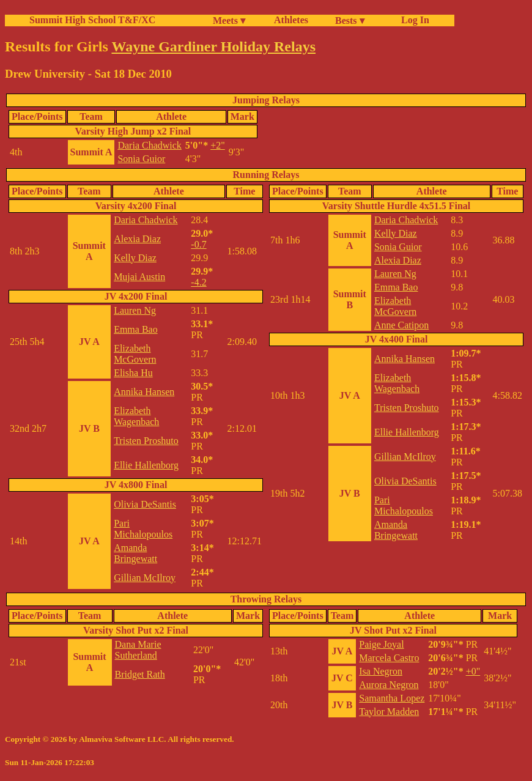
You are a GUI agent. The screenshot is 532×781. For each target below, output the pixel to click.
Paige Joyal (381, 644)
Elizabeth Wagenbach (136, 416)
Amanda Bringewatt (135, 553)
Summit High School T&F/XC (92, 20)
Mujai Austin (139, 277)
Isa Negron (381, 671)
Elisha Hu (133, 373)
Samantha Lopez (392, 698)
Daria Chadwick (149, 145)
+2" (218, 145)
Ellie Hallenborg (146, 465)
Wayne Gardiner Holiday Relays (213, 46)
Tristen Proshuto (146, 441)
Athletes (291, 20)
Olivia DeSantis (145, 504)
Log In (413, 20)
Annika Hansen (144, 392)
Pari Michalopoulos (143, 529)
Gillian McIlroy (145, 578)
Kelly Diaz (135, 258)
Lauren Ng (135, 310)
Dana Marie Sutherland (138, 650)
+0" (473, 671)
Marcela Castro (389, 658)
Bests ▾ (350, 20)
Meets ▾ (229, 20)
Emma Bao (136, 329)
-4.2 (198, 282)
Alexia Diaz (137, 239)
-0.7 (198, 244)
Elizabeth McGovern (135, 354)
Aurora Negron (389, 685)
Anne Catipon (401, 325)
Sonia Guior (141, 159)
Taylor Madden (389, 712)
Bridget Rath (140, 674)
